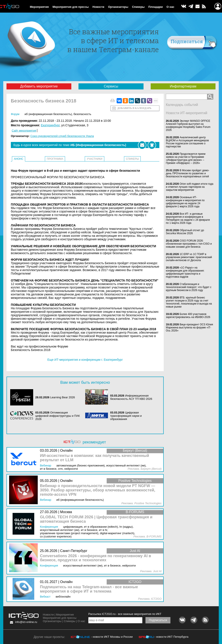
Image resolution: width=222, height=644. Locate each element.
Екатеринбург (50, 125)
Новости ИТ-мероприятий (187, 113)
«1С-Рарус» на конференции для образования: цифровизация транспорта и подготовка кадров (185, 272)
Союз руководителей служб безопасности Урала (62, 136)
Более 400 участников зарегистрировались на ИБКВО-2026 (188, 316)
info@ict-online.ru (26, 622)
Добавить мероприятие (39, 86)
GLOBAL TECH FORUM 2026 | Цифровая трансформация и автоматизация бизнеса (96, 519)
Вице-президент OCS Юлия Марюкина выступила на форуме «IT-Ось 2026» (189, 328)
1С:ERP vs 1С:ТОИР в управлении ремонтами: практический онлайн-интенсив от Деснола (189, 257)
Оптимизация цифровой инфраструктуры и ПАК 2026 (58, 416)
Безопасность (82, 114)
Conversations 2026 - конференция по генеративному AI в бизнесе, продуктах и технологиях (95, 558)
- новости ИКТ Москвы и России (112, 637)
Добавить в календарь (134, 108)
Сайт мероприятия (24, 131)
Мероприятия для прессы (71, 7)
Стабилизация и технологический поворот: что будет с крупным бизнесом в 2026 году (189, 287)
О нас (170, 7)
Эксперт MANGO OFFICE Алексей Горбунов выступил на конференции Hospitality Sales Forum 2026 (188, 125)
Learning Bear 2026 (62, 397)
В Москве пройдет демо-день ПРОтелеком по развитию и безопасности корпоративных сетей (188, 173)
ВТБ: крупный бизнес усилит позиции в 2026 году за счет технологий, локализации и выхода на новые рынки (189, 302)
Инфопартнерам (183, 86)
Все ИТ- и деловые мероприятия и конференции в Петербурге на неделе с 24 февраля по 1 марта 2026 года (188, 218)
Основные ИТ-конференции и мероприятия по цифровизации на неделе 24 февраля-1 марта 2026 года (185, 202)
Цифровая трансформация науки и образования (126, 416)
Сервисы (111, 86)
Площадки (155, 7)
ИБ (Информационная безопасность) (48, 114)
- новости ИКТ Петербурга (171, 637)
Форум (15, 114)
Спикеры (138, 7)
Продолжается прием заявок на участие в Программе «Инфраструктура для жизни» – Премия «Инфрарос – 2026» (186, 158)
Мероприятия (39, 7)
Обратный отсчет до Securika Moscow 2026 (185, 232)
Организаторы (118, 7)
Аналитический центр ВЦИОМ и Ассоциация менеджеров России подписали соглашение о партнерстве (187, 142)
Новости (99, 7)
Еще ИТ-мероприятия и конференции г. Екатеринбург (85, 360)
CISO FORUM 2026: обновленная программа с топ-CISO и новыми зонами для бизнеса (189, 244)
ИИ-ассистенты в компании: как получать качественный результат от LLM (94, 458)
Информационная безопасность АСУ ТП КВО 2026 (131, 397)
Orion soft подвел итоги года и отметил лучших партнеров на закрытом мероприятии (190, 187)
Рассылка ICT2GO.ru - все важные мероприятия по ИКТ (125, 614)
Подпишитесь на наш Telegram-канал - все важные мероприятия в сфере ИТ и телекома (89, 589)
